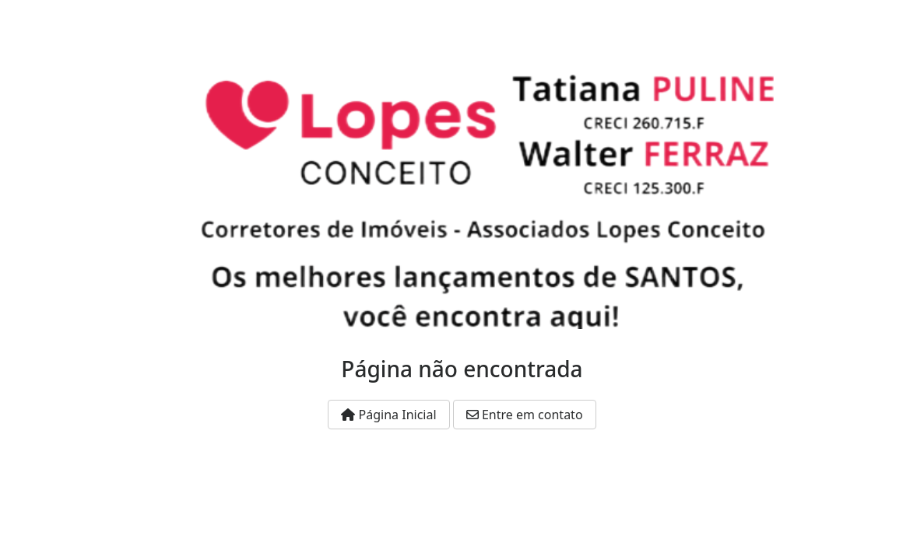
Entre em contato (525, 415)
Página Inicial (388, 415)
